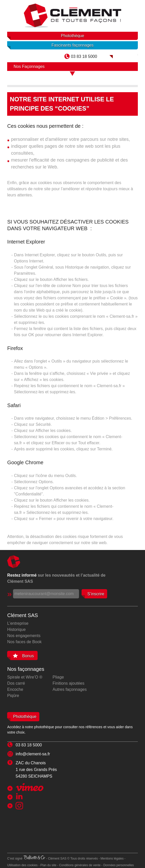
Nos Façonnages (29, 66)
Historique (16, 629)
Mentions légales (112, 859)
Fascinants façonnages (72, 45)
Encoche (15, 689)
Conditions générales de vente (80, 865)
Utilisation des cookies (22, 865)
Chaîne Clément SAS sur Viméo (30, 787)
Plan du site (48, 865)
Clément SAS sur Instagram (38, 806)
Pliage (58, 677)
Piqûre (13, 696)
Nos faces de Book (24, 642)
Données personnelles (119, 865)
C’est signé (26, 859)
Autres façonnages (70, 689)
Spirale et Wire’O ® (25, 677)
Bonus (28, 656)
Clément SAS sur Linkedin (37, 796)
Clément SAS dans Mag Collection (124, 55)
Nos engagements (24, 636)
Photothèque (72, 36)
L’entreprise (18, 623)
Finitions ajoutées (69, 683)
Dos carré (16, 683)
